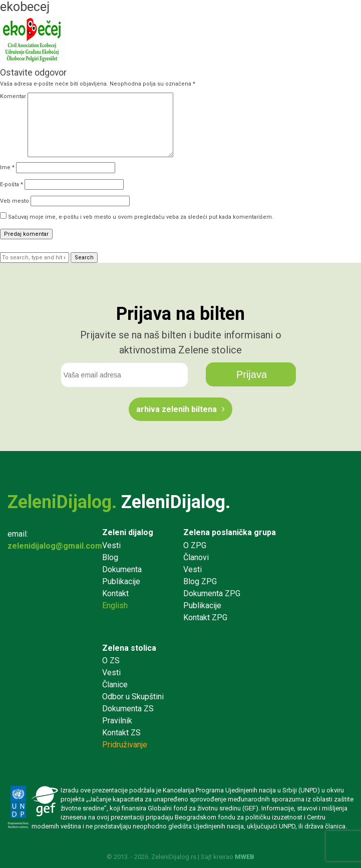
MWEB (245, 857)
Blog (110, 557)
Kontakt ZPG (205, 617)
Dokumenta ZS (128, 709)
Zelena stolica (129, 648)
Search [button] (84, 258)
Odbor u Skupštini (133, 697)
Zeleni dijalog (128, 532)
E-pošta (12, 184)
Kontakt (115, 593)
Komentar (13, 96)
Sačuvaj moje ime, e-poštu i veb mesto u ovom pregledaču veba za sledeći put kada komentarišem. (141, 217)
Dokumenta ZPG (212, 593)
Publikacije (121, 581)
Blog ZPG (200, 581)
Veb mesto (15, 201)
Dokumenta (122, 569)
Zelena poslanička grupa (230, 532)
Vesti (111, 545)
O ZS (111, 661)
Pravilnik (117, 721)
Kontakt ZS (121, 733)
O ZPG (195, 545)
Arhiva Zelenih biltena (176, 409)
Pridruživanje (125, 745)
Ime (7, 167)
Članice (115, 685)
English (115, 605)
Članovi (196, 557)
